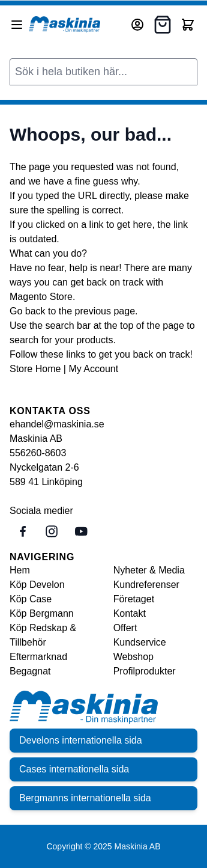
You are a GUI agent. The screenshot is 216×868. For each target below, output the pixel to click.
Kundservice (140, 642)
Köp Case (31, 599)
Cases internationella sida (74, 769)
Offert (125, 628)
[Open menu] (17, 25)
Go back (28, 311)
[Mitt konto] (137, 25)
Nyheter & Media (149, 570)
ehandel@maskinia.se (57, 424)
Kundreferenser (146, 585)
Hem (20, 570)
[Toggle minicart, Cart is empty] (188, 25)
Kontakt (130, 613)
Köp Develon (37, 585)
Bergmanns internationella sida (85, 798)
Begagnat (30, 671)
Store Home (35, 369)
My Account (93, 369)
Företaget (134, 599)
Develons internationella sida (81, 740)
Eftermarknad (38, 657)
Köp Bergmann (42, 613)
